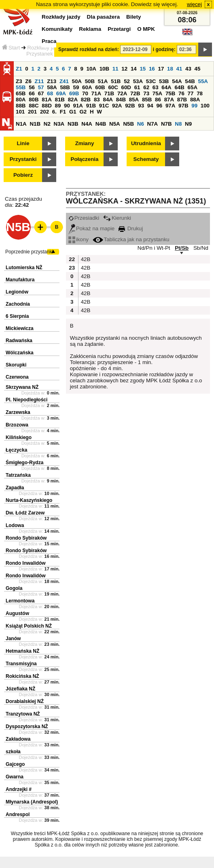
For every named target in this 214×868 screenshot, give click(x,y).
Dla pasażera (104, 17)
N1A (21, 124)
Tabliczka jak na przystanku (131, 239)
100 (205, 106)
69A (61, 93)
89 (58, 106)
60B (100, 87)
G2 (83, 112)
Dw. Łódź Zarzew (25, 513)
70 (85, 93)
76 (181, 93)
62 (146, 87)
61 (137, 87)
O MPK (146, 29)
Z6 (28, 81)
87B (182, 100)
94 (150, 106)
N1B (35, 124)
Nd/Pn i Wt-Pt (154, 248)
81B (59, 100)
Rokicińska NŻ (22, 676)
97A (170, 106)
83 (97, 100)
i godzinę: (164, 49)
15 (143, 69)
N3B (73, 124)
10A (91, 69)
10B (104, 69)
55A (203, 81)
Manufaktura (20, 280)
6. (54, 112)
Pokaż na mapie (92, 228)
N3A (59, 124)
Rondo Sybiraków (26, 538)
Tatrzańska (18, 475)
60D (126, 87)
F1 (63, 112)
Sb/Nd (201, 248)
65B (21, 93)
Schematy (146, 159)
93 (141, 106)
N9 (188, 124)
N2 (47, 124)
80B (34, 100)
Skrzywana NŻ (22, 387)
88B (21, 106)
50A (77, 81)
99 (194, 106)
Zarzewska (18, 412)
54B (190, 81)
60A (87, 87)
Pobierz (23, 175)
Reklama (90, 29)
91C (104, 106)
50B (90, 81)
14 (134, 69)
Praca (49, 41)
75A (157, 93)
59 (76, 87)
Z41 (64, 81)
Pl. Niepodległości (26, 400)
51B (116, 81)
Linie (23, 143)
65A (193, 87)
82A (73, 100)
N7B (166, 124)
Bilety (133, 17)
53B (164, 81)
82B (86, 100)
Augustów (17, 613)
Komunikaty (57, 29)
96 (159, 106)
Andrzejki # (19, 789)
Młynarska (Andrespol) (32, 802)
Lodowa (15, 525)
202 (44, 112)
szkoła (13, 752)
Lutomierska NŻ (24, 268)
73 (146, 93)
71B (109, 93)
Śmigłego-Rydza (24, 463)
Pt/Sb (182, 248)
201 (32, 112)
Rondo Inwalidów (26, 563)
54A (177, 81)
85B (147, 100)
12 (124, 69)
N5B (128, 124)
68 (50, 93)
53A (138, 81)
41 (179, 69)
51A (103, 81)
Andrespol (18, 814)
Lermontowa (20, 601)
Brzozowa (17, 425)
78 (200, 93)
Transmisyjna (21, 664)
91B (91, 106)
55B (21, 87)
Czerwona (17, 377)
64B (179, 87)
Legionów (17, 292)
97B (183, 106)
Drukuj (131, 228)
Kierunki (117, 218)
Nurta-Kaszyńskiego (29, 500)
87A (169, 100)
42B (85, 259)
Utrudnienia (146, 143)
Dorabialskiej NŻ (25, 701)
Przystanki (23, 159)
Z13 (52, 81)
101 (20, 112)
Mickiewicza (20, 328)
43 (188, 69)
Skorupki (16, 365)
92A (117, 106)
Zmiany (85, 143)
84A (108, 100)
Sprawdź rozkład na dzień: (89, 49)
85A (134, 100)
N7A (153, 124)
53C (151, 81)
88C (34, 106)
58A (52, 87)
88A (195, 100)
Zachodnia (18, 304)
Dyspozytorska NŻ (27, 727)
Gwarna (15, 777)
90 (67, 106)
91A (78, 106)
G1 (73, 112)
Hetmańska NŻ (22, 651)
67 (41, 93)
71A (96, 93)
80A (21, 100)
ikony (78, 239)
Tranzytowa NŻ (23, 714)
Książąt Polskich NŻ (29, 626)
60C (113, 87)
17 (161, 69)
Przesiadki (84, 218)
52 (127, 81)
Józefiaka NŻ (20, 689)
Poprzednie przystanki (29, 252)
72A (122, 93)
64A (166, 87)
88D (47, 106)
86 (158, 100)
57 (41, 87)
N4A (87, 124)
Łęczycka (16, 450)
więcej (194, 4)
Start (11, 48)
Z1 (19, 69)
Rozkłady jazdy (45, 48)
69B (74, 93)
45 (198, 69)
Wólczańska (20, 353)
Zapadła (15, 488)
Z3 (19, 81)
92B (130, 106)
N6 (141, 124)
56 (32, 87)
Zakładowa (18, 739)
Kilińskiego (19, 437)
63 (156, 87)
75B (170, 93)
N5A (115, 124)
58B (65, 87)
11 (115, 69)
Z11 (39, 81)
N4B (101, 124)
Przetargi (119, 29)
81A (47, 100)
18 (170, 69)
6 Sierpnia (17, 316)
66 (32, 93)
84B (121, 100)
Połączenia (85, 159)
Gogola (14, 588)
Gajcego (15, 764)
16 (152, 69)
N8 (178, 124)
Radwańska (19, 341)
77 (191, 93)
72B (135, 93)
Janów (13, 639)
